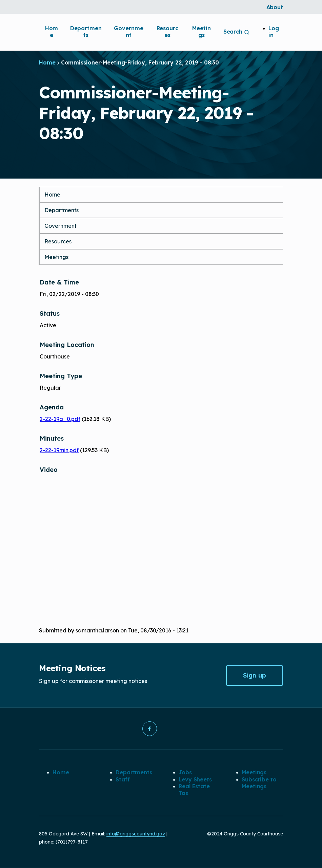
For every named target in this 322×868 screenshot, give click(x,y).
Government (128, 32)
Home (52, 32)
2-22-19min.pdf (59, 450)
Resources (167, 32)
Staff (123, 779)
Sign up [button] (255, 675)
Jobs (185, 773)
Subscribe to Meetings (259, 783)
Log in (274, 32)
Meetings (201, 32)
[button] (149, 729)
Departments (86, 32)
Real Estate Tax (194, 790)
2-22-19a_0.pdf (60, 419)
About (275, 7)
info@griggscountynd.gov (136, 834)
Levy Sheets (195, 779)
